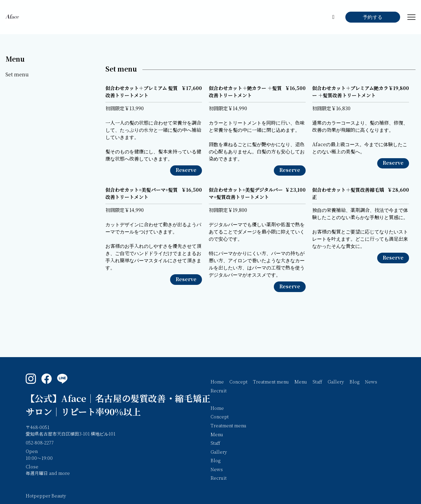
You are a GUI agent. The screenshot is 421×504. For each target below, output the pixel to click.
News (371, 382)
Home (217, 382)
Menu (15, 59)
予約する (373, 17)
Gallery (336, 382)
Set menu (17, 75)
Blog (354, 382)
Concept (238, 382)
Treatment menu (271, 382)
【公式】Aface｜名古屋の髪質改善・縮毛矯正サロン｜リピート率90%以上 (118, 406)
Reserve (186, 170)
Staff (317, 382)
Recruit (219, 391)
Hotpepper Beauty (46, 496)
